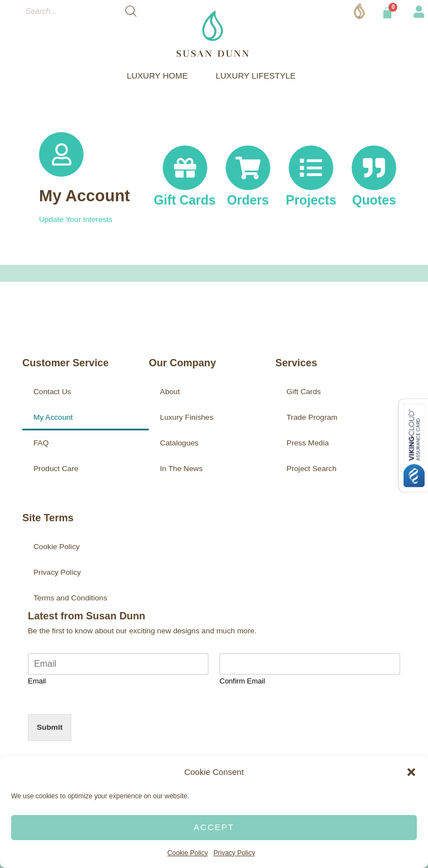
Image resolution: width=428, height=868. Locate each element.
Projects (311, 200)
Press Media (308, 443)
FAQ (41, 443)
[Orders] (248, 168)
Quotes (374, 200)
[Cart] (387, 13)
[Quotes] (374, 168)
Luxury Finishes (187, 417)
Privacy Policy (234, 853)
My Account (84, 196)
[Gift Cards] (185, 159)
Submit (50, 727)
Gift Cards (304, 392)
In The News (181, 469)
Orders (248, 200)
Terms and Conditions (70, 598)
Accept (214, 827)
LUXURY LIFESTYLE (259, 76)
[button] (411, 772)
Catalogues (179, 443)
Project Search (312, 469)
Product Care (56, 469)
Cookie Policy (188, 853)
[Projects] (311, 168)
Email (37, 681)
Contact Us (52, 392)
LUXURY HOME (160, 76)
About (170, 392)
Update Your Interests (76, 219)
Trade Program (312, 417)
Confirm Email (242, 681)
